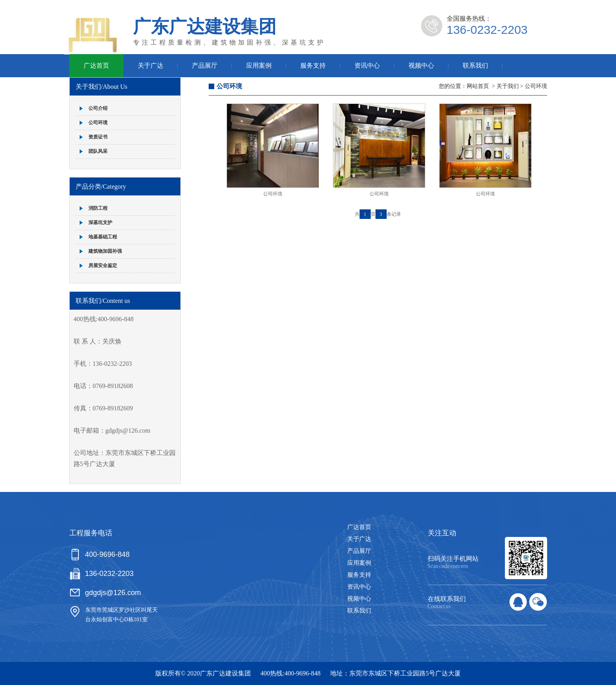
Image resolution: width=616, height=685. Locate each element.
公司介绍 (98, 108)
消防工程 (98, 208)
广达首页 (96, 65)
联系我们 (475, 65)
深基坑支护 (100, 222)
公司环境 (98, 123)
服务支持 (313, 65)
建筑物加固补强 (105, 251)
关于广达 (151, 65)
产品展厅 (205, 65)
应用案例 (259, 65)
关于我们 (508, 86)
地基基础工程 (103, 237)
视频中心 (421, 65)
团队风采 (98, 151)
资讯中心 (367, 65)
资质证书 (98, 137)
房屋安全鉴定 (103, 265)
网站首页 (478, 86)
